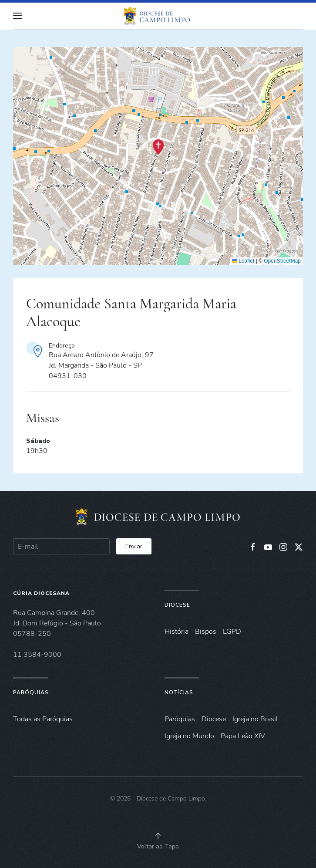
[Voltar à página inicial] (158, 16)
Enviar (134, 546)
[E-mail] (61, 546)
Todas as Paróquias (43, 719)
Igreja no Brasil (255, 719)
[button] (17, 16)
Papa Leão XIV (243, 736)
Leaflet (243, 261)
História (176, 632)
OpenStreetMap (282, 261)
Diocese (177, 605)
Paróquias (31, 692)
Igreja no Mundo (189, 736)
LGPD (232, 632)
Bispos (206, 632)
